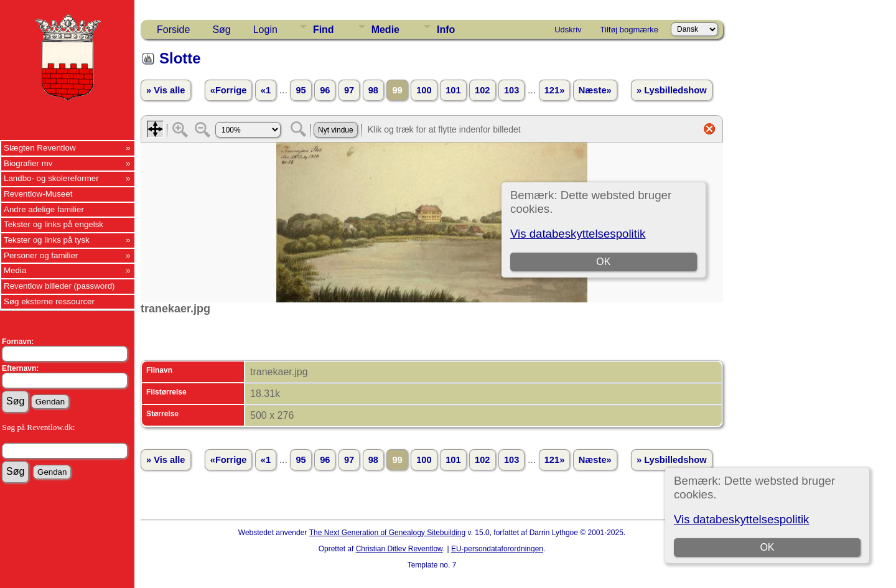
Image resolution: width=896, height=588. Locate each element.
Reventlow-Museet (38, 194)
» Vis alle (166, 90)
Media (15, 270)
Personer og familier (41, 255)
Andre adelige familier (44, 209)
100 (424, 90)
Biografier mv (28, 163)
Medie (385, 30)
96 (325, 90)
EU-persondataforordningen (497, 549)
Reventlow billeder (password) (59, 286)
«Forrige (229, 90)
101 (453, 90)
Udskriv (568, 30)
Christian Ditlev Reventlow (399, 549)
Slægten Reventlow (40, 148)
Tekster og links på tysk (47, 240)
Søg (221, 30)
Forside (173, 30)
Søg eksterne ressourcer (49, 301)
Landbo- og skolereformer (51, 178)
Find (324, 30)
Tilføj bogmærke (629, 30)
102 (482, 90)
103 (511, 90)
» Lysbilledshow (672, 90)
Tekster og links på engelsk (54, 224)
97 (349, 90)
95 (301, 90)
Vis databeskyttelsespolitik (741, 519)
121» (555, 90)
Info (446, 30)
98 (373, 90)
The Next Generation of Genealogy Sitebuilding (388, 533)
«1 (266, 90)
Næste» (595, 90)
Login (265, 30)
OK (767, 547)
